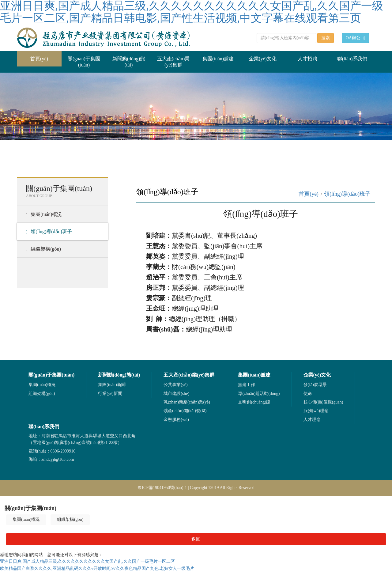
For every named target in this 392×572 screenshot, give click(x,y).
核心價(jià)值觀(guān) (323, 402)
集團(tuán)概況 (44, 214)
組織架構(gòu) (43, 249)
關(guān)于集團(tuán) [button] (84, 62)
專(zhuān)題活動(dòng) (259, 394)
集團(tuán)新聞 (112, 385)
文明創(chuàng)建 (254, 402)
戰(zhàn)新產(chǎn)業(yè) (187, 402)
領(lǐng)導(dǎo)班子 (49, 232)
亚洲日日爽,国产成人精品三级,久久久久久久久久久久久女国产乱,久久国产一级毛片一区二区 (87, 561)
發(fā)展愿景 (315, 385)
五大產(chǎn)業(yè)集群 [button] (173, 62)
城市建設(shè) (176, 394)
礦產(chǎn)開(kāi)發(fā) (185, 411)
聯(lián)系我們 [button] (352, 59)
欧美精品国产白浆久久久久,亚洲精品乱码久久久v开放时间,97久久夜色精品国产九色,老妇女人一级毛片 (97, 568)
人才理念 (312, 420)
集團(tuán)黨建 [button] (218, 59)
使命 (308, 394)
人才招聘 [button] (307, 59)
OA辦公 (355, 38)
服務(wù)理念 (316, 411)
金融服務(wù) (176, 420)
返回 (196, 539)
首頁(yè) (46, 56)
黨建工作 (247, 385)
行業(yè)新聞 (110, 394)
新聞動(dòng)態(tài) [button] (129, 62)
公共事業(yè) (176, 385)
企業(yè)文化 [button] (263, 59)
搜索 (326, 38)
